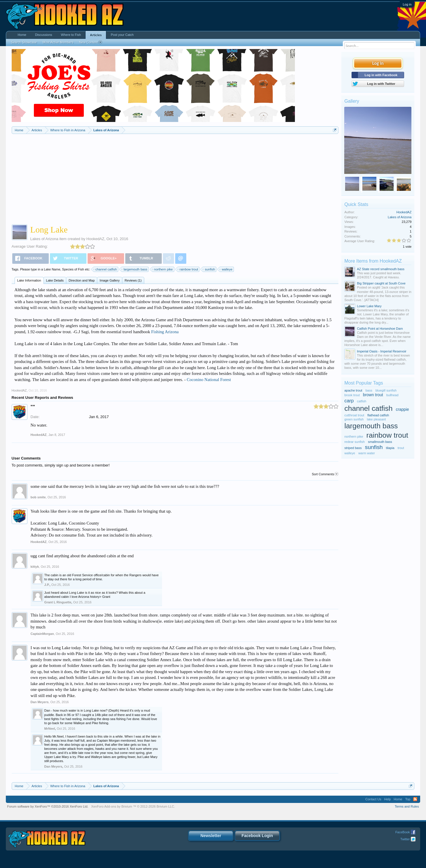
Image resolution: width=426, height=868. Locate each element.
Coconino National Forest (209, 380)
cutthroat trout (354, 415)
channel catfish (105, 269)
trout (401, 448)
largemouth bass (134, 269)
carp (349, 401)
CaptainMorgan (42, 634)
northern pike (163, 269)
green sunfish (354, 419)
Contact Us (373, 799)
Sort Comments (325, 474)
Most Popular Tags (364, 383)
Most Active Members (58, 42)
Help (388, 799)
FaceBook (403, 832)
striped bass (353, 448)
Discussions (44, 35)
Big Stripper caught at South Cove (381, 283)
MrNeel (50, 729)
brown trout (373, 395)
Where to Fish (71, 35)
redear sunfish (354, 442)
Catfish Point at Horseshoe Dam (380, 329)
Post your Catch (122, 35)
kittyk (35, 567)
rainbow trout (188, 269)
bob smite (38, 497)
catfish (362, 401)
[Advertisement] (175, 178)
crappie (402, 409)
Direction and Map (82, 280)
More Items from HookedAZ (373, 261)
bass (369, 390)
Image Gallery (109, 280)
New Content (91, 42)
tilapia (390, 448)
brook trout (352, 395)
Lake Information (29, 280)
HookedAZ (95, 239)
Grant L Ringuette (58, 602)
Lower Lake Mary (369, 306)
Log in (407, 4)
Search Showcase (24, 42)
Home (22, 35)
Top (408, 799)
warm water (367, 453)
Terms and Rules (407, 806)
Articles (96, 35)
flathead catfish (378, 415)
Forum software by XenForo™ (48, 806)
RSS (415, 799)
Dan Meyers (40, 702)
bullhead (392, 395)
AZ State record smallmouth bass (381, 269)
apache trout (353, 390)
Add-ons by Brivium (133, 806)
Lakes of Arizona (44, 239)
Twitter (405, 839)
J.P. (47, 585)
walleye (226, 269)
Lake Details (55, 280)
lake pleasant (377, 419)
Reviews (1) (133, 280)
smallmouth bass (380, 442)
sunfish (209, 269)
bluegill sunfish (386, 390)
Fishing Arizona (165, 332)
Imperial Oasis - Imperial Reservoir (381, 351)
